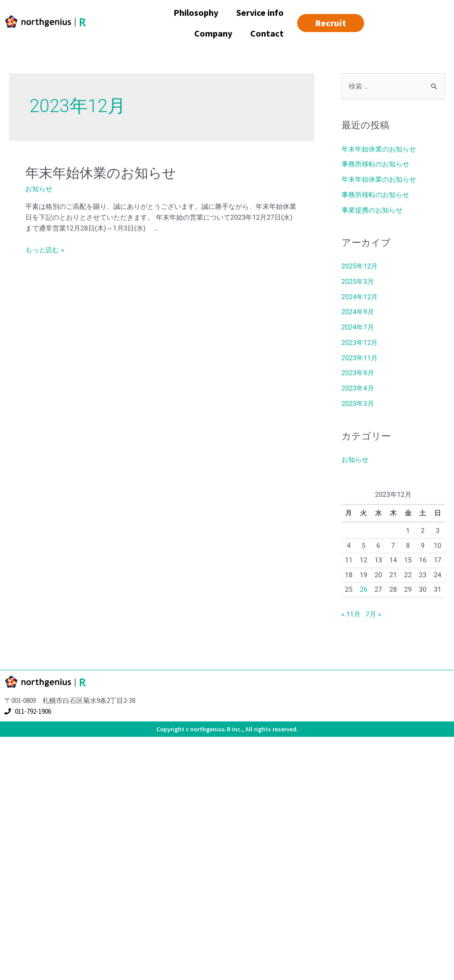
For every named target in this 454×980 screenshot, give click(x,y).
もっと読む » (45, 250)
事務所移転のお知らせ (375, 164)
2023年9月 (358, 373)
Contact (267, 33)
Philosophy (196, 12)
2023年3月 (358, 404)
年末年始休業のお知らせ (101, 173)
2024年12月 (360, 297)
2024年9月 (358, 312)
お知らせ (39, 189)
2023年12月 (360, 343)
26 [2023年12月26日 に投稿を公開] (363, 589)
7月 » (373, 614)
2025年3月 (358, 282)
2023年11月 (360, 358)
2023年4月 (358, 388)
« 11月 (351, 614)
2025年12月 (360, 266)
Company (213, 33)
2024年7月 (358, 327)
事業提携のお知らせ (372, 210)
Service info (260, 12)
